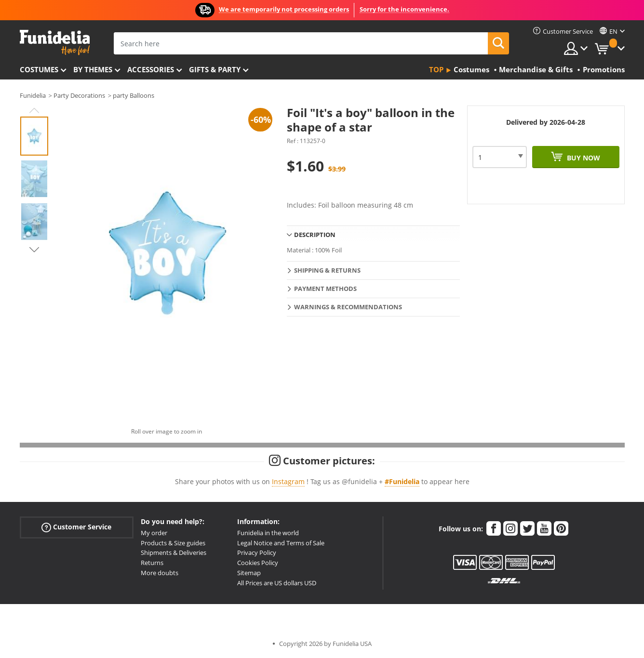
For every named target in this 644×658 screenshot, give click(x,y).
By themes (93, 69)
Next (34, 250)
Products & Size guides (173, 543)
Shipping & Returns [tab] (327, 270)
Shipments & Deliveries (174, 553)
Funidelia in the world (268, 533)
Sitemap (249, 573)
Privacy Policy (257, 553)
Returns (152, 563)
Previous (34, 110)
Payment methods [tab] (325, 289)
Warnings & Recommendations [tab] (348, 307)
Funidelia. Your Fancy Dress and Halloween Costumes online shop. (55, 43)
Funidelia (33, 95)
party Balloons (134, 95)
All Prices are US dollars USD (277, 583)
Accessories (151, 69)
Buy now (583, 158)
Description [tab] (315, 235)
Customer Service (76, 527)
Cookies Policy (258, 563)
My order (154, 533)
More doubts (160, 573)
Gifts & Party (215, 69)
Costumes (39, 69)
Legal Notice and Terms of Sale (281, 543)
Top (436, 69)
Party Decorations (79, 95)
